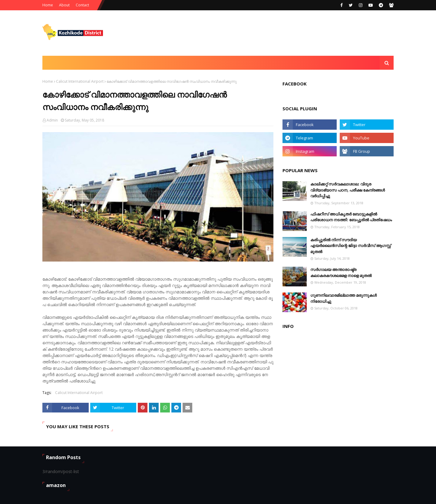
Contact (82, 5)
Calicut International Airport (80, 81)
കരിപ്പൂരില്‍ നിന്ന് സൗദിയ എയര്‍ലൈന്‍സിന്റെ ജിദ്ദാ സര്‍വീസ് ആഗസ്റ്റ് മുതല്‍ (351, 246)
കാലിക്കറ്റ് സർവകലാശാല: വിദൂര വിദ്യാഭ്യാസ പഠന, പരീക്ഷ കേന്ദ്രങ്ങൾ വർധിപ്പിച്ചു (348, 190)
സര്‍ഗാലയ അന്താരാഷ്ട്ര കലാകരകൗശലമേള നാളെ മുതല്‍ (341, 272)
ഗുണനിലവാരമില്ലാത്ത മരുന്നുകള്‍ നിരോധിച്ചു (344, 298)
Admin (52, 120)
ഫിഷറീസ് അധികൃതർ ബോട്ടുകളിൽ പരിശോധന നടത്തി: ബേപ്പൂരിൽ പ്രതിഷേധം (351, 217)
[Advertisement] (283, 33)
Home (48, 5)
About (64, 5)
